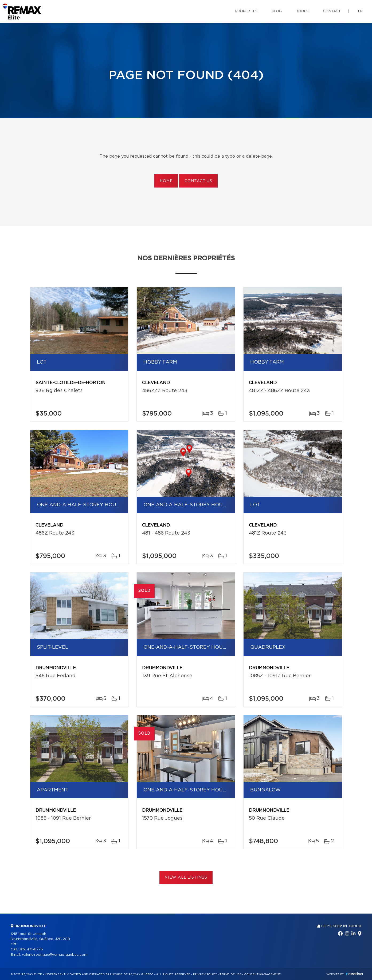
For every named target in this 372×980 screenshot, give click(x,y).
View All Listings (186, 878)
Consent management (262, 974)
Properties (246, 11)
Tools (302, 11)
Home (166, 181)
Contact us (198, 181)
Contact (332, 11)
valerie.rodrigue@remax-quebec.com (55, 955)
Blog (277, 11)
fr (360, 11)
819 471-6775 (31, 949)
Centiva (354, 974)
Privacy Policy (205, 974)
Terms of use (230, 974)
